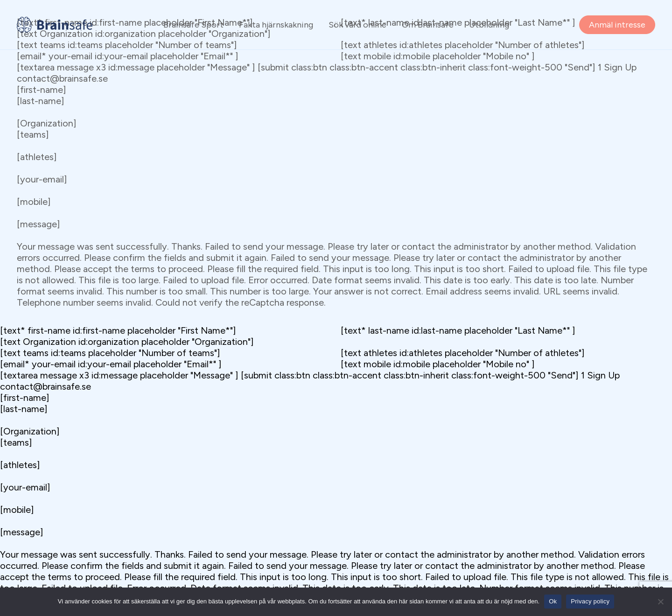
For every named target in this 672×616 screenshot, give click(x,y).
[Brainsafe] (55, 25)
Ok (553, 601)
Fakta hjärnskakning (276, 25)
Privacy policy (590, 601)
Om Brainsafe (428, 25)
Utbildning (489, 25)
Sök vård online (357, 25)
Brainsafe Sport (193, 25)
